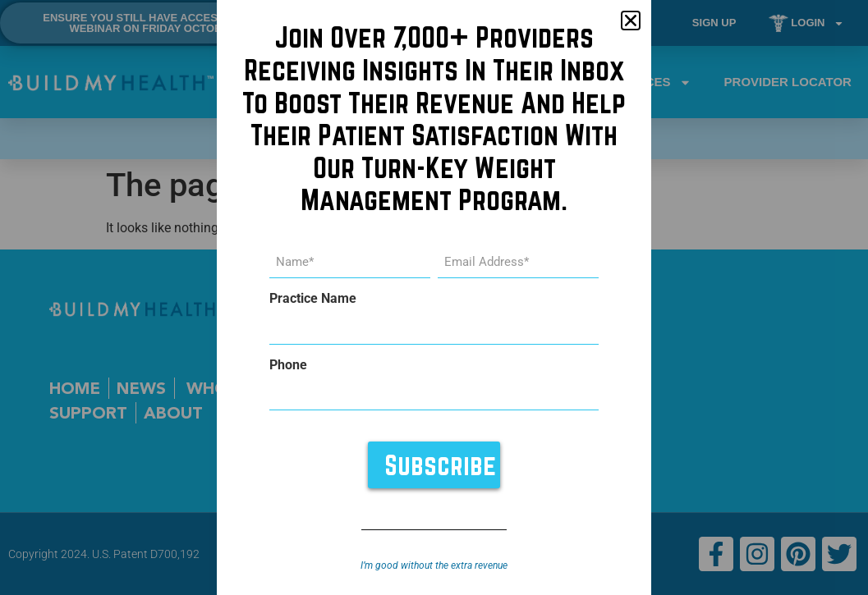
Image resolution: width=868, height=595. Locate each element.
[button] (631, 21)
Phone (288, 365)
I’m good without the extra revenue (434, 565)
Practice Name (313, 299)
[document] (434, 297)
